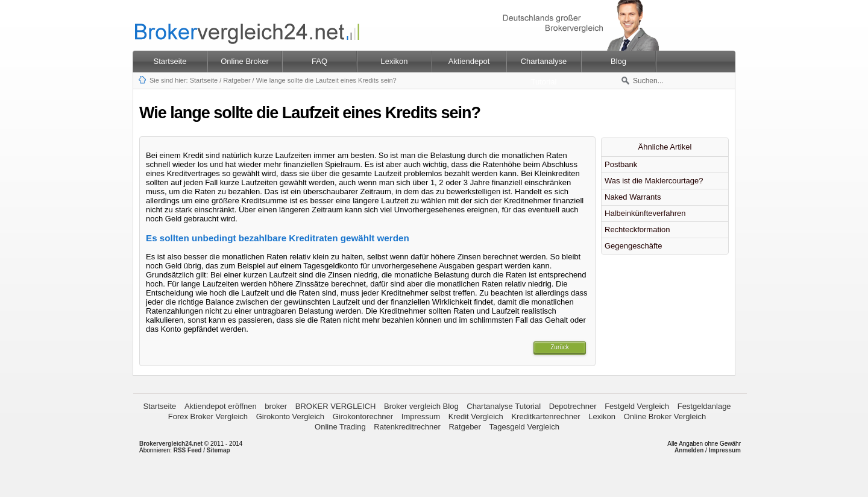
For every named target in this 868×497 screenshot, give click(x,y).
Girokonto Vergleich (290, 416)
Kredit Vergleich (476, 416)
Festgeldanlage (704, 406)
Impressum (421, 416)
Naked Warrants (633, 197)
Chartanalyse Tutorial (504, 406)
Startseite (170, 61)
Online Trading (340, 427)
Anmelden (689, 450)
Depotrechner (573, 406)
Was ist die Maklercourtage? (654, 181)
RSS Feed (188, 450)
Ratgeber (237, 80)
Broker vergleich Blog (421, 406)
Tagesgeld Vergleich (524, 427)
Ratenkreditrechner (407, 427)
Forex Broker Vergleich (208, 416)
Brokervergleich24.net (171, 444)
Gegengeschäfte (633, 246)
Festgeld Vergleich (637, 406)
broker (276, 406)
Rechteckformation (637, 230)
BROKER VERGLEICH (336, 406)
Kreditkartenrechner (546, 416)
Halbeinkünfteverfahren (645, 213)
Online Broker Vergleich (665, 416)
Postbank (621, 164)
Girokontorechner (363, 416)
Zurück (560, 347)
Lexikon (602, 416)
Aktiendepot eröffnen (221, 406)
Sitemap (219, 450)
